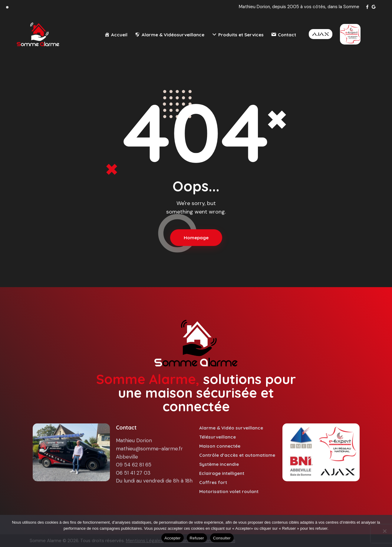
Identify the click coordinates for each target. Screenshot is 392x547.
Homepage (196, 238)
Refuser (197, 538)
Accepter (172, 538)
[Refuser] (384, 531)
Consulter (222, 538)
